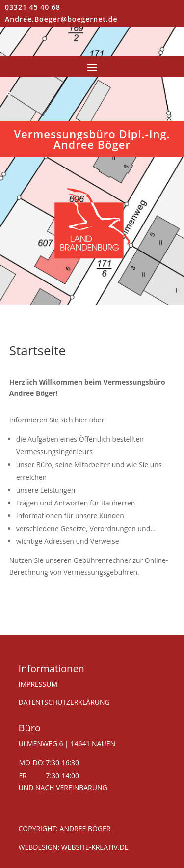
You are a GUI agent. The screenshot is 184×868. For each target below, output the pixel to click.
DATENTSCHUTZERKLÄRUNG (64, 702)
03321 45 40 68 (33, 7)
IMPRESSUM (38, 684)
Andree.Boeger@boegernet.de (61, 19)
